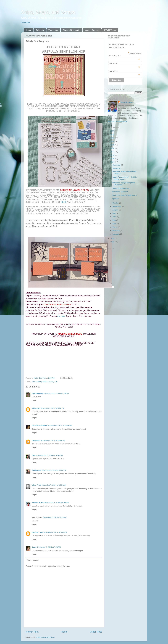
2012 (113, 242)
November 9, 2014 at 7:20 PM (49, 547)
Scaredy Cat (52, 382)
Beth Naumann (38, 393)
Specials (115, 199)
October (116, 203)
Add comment (33, 560)
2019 (113, 145)
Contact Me (26, 22)
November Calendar (120, 192)
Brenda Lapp (37, 532)
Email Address (124, 56)
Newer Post (32, 632)
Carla (34, 547)
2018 (113, 148)
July (114, 213)
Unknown (36, 408)
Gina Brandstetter (40, 425)
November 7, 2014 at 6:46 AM (57, 502)
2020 (113, 141)
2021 (113, 138)
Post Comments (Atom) (46, 637)
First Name (124, 63)
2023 (113, 131)
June (115, 217)
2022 (113, 134)
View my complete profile (117, 121)
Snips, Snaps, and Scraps (48, 12)
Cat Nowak (37, 470)
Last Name (124, 71)
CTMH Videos (110, 30)
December (117, 165)
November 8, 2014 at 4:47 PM (55, 532)
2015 (113, 159)
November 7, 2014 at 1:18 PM (55, 517)
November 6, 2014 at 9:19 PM (57, 393)
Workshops (53, 30)
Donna (35, 455)
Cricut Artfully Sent (39, 382)
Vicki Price (36, 485)
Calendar (40, 30)
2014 (113, 162)
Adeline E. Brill (38, 502)
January (116, 234)
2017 (113, 152)
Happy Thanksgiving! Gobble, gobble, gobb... (125, 178)
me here (61, 316)
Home (29, 30)
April (115, 224)
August (115, 210)
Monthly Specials (92, 30)
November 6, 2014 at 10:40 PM (51, 455)
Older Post (96, 632)
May (114, 220)
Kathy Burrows (127, 102)
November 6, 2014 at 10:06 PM (60, 425)
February (116, 230)
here (64, 202)
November (117, 168)
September (117, 206)
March (115, 227)
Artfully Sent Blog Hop (121, 188)
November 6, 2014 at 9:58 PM (52, 408)
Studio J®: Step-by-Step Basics (124, 195)
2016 (113, 155)
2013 (113, 238)
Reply (34, 400)
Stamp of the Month (71, 30)
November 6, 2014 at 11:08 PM (54, 470)
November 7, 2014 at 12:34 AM (54, 485)
